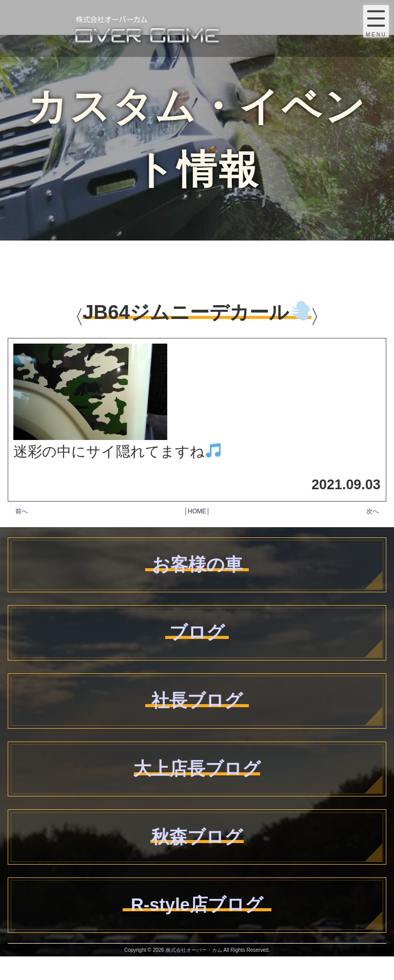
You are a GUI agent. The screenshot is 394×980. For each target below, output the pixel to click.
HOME (197, 511)
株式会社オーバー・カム (194, 974)
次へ (372, 511)
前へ (22, 511)
